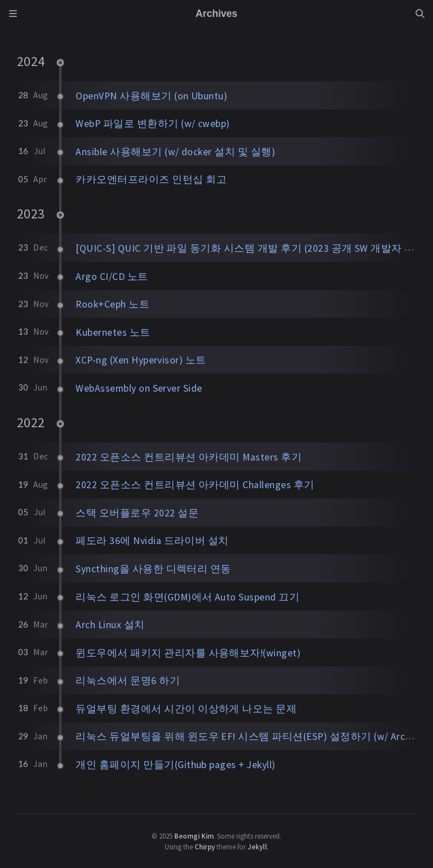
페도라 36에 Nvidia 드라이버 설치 (152, 541)
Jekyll (257, 847)
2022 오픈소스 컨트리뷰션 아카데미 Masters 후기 (189, 457)
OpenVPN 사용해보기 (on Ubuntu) (151, 96)
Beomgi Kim (194, 836)
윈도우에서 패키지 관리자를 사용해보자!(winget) (188, 653)
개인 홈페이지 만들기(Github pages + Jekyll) (175, 765)
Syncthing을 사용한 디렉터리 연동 (153, 569)
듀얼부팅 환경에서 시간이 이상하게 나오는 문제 (186, 709)
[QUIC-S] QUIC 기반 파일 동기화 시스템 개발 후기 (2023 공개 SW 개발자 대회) (252, 248)
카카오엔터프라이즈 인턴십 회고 (151, 179)
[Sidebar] (13, 14)
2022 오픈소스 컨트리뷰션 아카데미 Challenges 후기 (195, 485)
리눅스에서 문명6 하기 (128, 681)
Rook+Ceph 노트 (112, 304)
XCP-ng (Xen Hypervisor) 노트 (141, 360)
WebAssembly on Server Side (139, 388)
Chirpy (205, 847)
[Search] (420, 14)
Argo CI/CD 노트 (112, 277)
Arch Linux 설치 (110, 625)
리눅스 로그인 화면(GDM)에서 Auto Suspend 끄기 (187, 597)
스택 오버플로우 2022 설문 (137, 513)
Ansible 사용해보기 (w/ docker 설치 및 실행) (175, 152)
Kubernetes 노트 (113, 332)
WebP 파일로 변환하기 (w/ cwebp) (153, 124)
